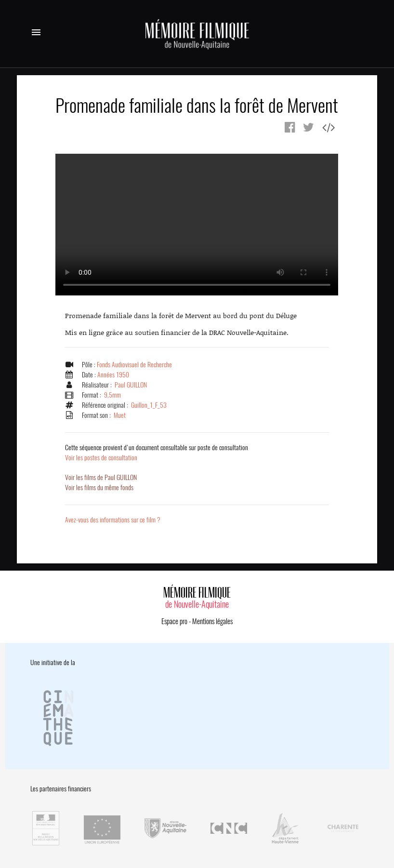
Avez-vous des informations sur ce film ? (113, 520)
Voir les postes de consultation (157, 453)
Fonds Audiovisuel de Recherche (134, 365)
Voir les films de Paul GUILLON (101, 477)
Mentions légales (212, 621)
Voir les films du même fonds (99, 487)
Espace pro (174, 621)
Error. (197, 225)
